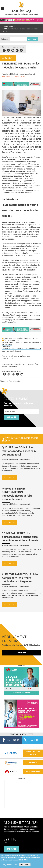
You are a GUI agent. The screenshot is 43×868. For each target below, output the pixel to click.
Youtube (22, 374)
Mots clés (4, 39)
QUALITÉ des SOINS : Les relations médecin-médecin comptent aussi (19, 451)
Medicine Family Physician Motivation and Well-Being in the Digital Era (21, 344)
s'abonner (12, 849)
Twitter (8, 50)
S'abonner (12, 417)
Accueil (4, 27)
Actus (11, 27)
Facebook (4, 50)
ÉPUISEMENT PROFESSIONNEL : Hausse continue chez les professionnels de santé (21, 350)
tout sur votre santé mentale (33, 753)
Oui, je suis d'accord (10, 865)
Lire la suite (9, 478)
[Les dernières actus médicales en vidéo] (22, 808)
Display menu (3, 8)
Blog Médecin (14, 381)
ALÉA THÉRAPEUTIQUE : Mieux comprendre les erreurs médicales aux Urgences (21, 578)
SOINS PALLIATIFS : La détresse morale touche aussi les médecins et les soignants (20, 537)
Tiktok (17, 50)
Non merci (25, 865)
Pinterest (13, 50)
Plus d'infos (23, 860)
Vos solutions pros (33, 771)
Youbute (21, 50)
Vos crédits (33, 763)
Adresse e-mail (10, 408)
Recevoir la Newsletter (21, 734)
